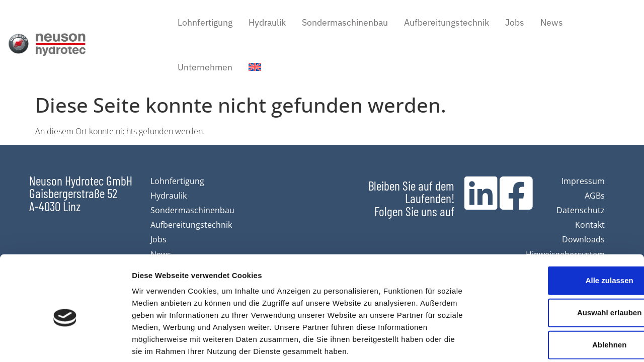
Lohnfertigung (205, 22)
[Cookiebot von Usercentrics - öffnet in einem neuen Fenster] (65, 342)
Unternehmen (205, 67)
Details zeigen (535, 342)
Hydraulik (267, 22)
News (552, 22)
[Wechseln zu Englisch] (255, 67)
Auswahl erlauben (560, 263)
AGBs (595, 196)
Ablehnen (560, 295)
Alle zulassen (560, 231)
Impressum (583, 181)
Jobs (515, 22)
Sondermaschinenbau (345, 22)
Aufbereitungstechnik (447, 22)
